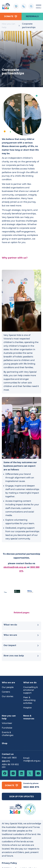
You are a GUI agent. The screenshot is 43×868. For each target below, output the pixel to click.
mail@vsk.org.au (32, 761)
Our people (8, 687)
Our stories (8, 696)
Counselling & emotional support (30, 690)
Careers (6, 692)
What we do (21, 625)
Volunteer (7, 723)
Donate (11, 16)
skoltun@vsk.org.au (15, 567)
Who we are (21, 635)
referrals (32, 16)
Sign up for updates (22, 796)
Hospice (27, 708)
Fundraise (7, 728)
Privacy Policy (9, 863)
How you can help (9, 26)
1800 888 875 (31, 787)
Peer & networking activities (29, 700)
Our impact (21, 646)
